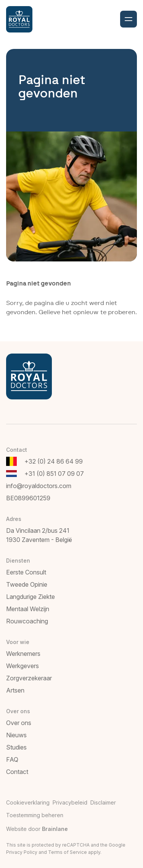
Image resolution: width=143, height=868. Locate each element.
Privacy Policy (22, 852)
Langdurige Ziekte (31, 597)
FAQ (12, 759)
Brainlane (55, 829)
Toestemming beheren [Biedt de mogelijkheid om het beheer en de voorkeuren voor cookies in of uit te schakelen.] (35, 815)
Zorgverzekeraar (29, 678)
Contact (17, 772)
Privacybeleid (70, 802)
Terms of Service (67, 852)
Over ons (19, 723)
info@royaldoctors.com (39, 486)
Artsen (15, 690)
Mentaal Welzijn (28, 609)
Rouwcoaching (27, 621)
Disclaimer (103, 802)
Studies (16, 747)
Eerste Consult (26, 572)
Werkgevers (22, 666)
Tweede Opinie (27, 584)
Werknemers (23, 654)
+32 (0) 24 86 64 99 (54, 461)
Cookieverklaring (28, 802)
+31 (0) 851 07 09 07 (54, 474)
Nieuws (16, 735)
